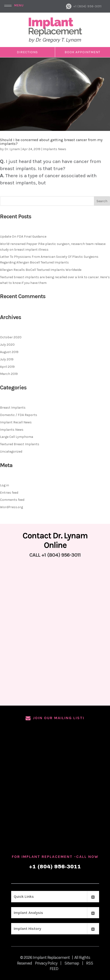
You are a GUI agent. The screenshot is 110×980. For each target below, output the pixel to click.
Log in (4, 485)
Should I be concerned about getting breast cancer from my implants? (51, 142)
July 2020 (7, 345)
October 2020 (11, 337)
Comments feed (12, 500)
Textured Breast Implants (20, 444)
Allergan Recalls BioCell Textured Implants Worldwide (41, 270)
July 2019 (7, 359)
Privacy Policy (46, 963)
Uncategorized (11, 452)
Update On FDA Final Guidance (23, 237)
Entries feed (9, 493)
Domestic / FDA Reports (19, 415)
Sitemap (72, 963)
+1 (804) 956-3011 (87, 6)
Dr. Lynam (12, 149)
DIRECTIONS (27, 52)
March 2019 (9, 374)
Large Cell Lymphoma (17, 437)
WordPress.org (11, 507)
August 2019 (9, 352)
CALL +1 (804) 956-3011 (55, 555)
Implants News (55, 149)
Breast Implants (13, 408)
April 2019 (7, 367)
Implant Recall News (16, 422)
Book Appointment (82, 52)
